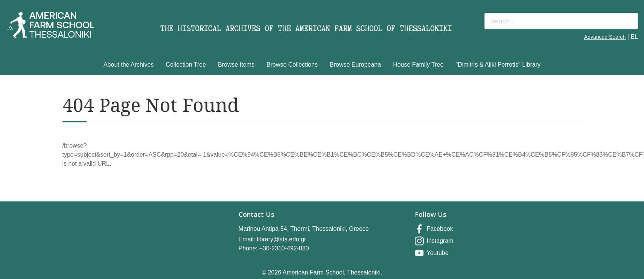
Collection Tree (186, 65)
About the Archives (129, 65)
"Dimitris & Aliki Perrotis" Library (498, 65)
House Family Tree (418, 65)
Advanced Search (605, 37)
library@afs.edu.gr (281, 239)
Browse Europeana (355, 65)
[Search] (561, 21)
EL (634, 37)
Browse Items (236, 65)
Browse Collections (292, 65)
